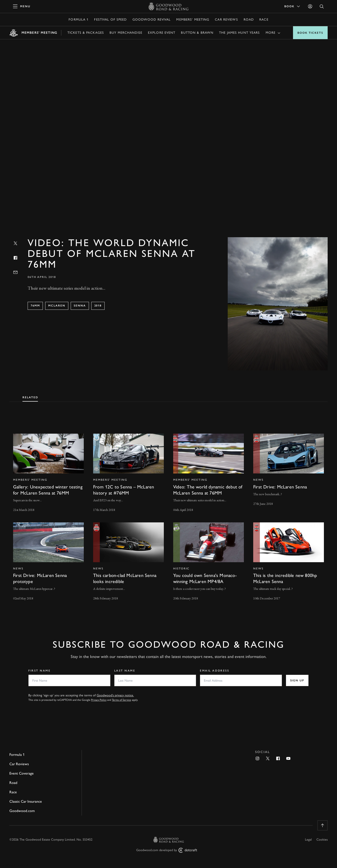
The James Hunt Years (239, 33)
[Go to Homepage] (169, 6)
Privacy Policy (99, 700)
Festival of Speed (110, 20)
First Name (40, 671)
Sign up (297, 680)
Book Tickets (310, 33)
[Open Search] (322, 6)
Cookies (322, 840)
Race (264, 20)
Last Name (125, 671)
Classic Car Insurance (26, 801)
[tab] (30, 396)
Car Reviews (226, 20)
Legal (308, 840)
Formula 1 (79, 20)
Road (249, 20)
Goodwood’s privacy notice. (115, 695)
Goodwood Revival (152, 20)
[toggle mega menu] (22, 6)
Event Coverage (22, 773)
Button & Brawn (197, 33)
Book (293, 6)
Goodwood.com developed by (168, 850)
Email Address (214, 671)
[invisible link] (48, 473)
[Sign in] (310, 6)
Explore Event (162, 33)
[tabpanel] (168, 513)
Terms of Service (121, 700)
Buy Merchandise (126, 33)
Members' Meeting (193, 20)
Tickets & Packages (86, 33)
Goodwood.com (22, 811)
